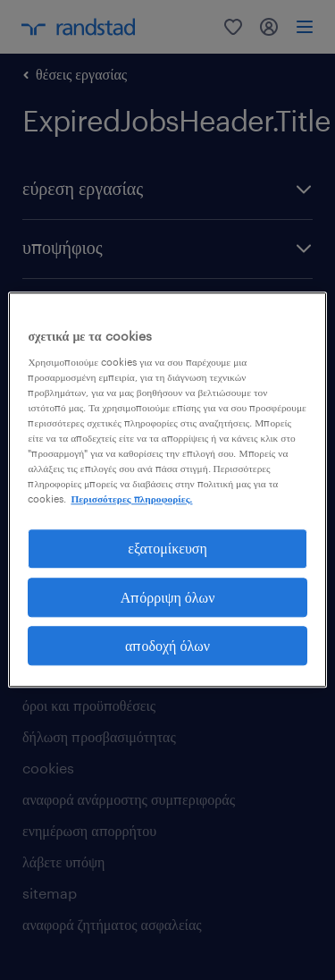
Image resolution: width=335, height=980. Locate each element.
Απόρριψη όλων (168, 597)
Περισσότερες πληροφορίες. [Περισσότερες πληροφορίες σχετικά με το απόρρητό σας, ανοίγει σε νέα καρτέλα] (131, 498)
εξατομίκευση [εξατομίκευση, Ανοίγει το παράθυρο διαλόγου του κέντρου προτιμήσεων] (167, 549)
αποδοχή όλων (167, 645)
